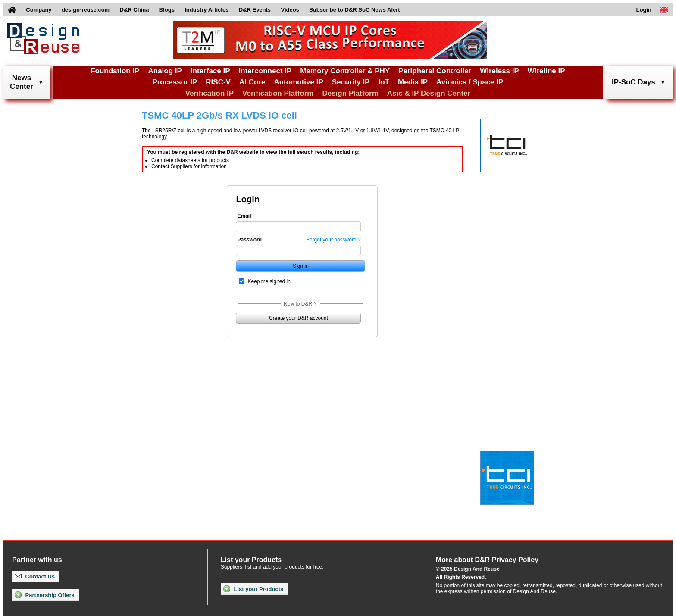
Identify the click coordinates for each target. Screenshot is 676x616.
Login (644, 10)
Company (39, 10)
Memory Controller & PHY (345, 71)
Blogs (167, 10)
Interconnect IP (265, 71)
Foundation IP (115, 71)
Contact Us (35, 577)
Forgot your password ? (334, 240)
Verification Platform (278, 93)
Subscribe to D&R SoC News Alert (354, 10)
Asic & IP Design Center (429, 93)
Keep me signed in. (270, 281)
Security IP (351, 82)
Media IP (413, 82)
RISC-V (218, 82)
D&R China (135, 10)
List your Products (253, 589)
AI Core (252, 82)
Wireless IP (499, 71)
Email (244, 216)
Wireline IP (546, 71)
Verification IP (210, 93)
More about (487, 560)
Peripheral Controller (435, 71)
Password (249, 240)
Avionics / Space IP (470, 82)
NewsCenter (22, 82)
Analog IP (165, 71)
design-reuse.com (86, 10)
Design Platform (350, 93)
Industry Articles (207, 10)
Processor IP (175, 82)
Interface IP (210, 71)
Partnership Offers (45, 595)
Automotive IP (298, 82)
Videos (290, 10)
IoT (384, 82)
